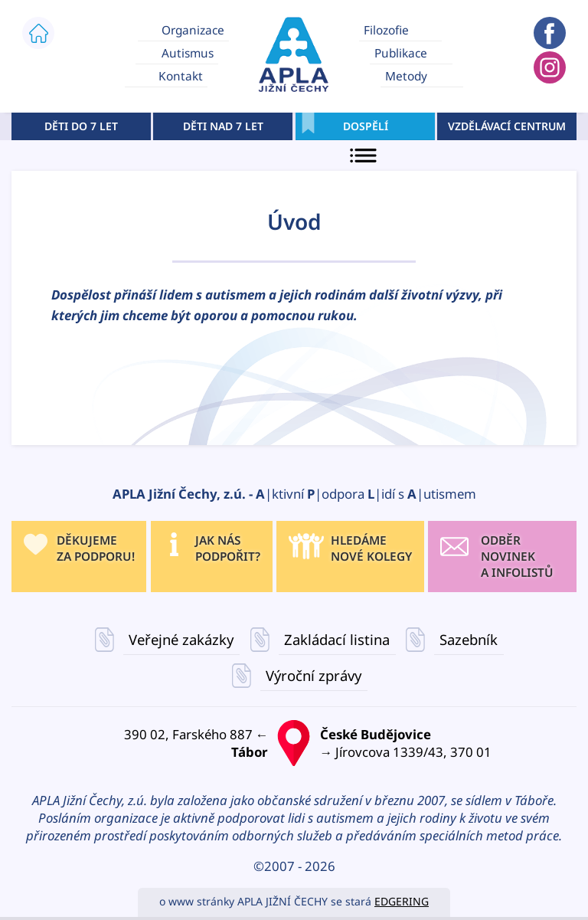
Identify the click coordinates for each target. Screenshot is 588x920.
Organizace (193, 29)
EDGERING (402, 901)
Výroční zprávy (314, 675)
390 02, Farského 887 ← (147, 743)
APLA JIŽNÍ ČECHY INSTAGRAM (550, 67)
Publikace (401, 53)
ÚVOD (38, 33)
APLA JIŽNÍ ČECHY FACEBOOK (550, 33)
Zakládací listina (337, 640)
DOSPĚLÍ (365, 126)
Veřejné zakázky (182, 640)
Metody (406, 76)
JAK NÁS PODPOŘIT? (228, 548)
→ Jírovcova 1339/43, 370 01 (441, 743)
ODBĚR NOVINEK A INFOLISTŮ (517, 557)
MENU (365, 155)
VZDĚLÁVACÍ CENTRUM (507, 126)
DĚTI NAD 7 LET (223, 126)
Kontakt (181, 76)
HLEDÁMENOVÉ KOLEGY (371, 548)
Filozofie (386, 29)
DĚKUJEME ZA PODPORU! (96, 548)
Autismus (188, 53)
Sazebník (469, 640)
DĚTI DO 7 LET (81, 126)
